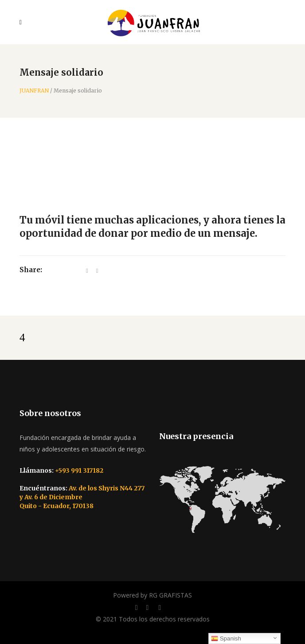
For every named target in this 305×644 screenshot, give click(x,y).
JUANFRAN (34, 91)
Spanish (226, 639)
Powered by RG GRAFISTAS (152, 595)
